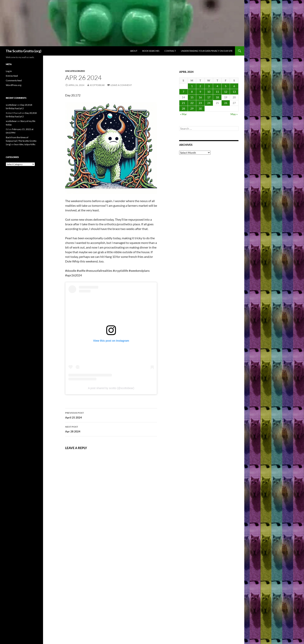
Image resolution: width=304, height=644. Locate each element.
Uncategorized (75, 71)
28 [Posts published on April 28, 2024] (183, 108)
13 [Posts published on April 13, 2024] (234, 92)
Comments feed (14, 80)
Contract (170, 51)
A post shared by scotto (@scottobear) (111, 388)
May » (234, 114)
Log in (9, 71)
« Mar (184, 114)
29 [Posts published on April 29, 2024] (192, 108)
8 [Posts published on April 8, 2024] (192, 92)
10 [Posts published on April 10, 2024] (209, 92)
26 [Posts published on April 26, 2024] (226, 103)
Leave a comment (121, 85)
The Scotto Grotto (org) (24, 51)
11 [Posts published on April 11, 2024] (217, 92)
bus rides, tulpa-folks (25, 144)
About (134, 51)
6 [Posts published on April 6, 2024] (234, 86)
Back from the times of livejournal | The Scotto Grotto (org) (21, 141)
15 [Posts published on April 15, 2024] (192, 97)
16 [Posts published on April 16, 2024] (200, 97)
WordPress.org (14, 85)
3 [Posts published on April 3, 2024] (209, 86)
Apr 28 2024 (111, 429)
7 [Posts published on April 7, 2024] (183, 92)
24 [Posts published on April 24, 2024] (209, 103)
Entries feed (12, 76)
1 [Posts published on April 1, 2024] (192, 86)
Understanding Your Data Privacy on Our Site (207, 51)
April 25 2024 (111, 415)
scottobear (97, 85)
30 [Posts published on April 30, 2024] (200, 108)
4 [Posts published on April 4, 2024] (217, 86)
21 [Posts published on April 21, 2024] (183, 103)
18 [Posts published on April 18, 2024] (217, 97)
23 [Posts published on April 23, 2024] (200, 103)
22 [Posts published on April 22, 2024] (192, 103)
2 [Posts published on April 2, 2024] (200, 86)
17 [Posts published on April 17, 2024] (209, 97)
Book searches (151, 51)
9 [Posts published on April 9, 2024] (200, 92)
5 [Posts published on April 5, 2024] (226, 86)
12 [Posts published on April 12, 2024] (226, 92)
